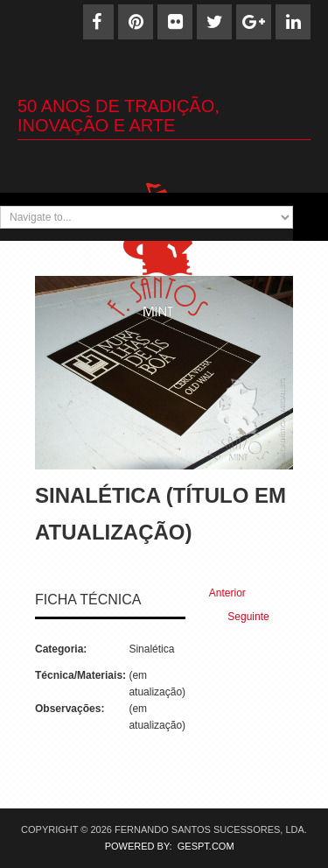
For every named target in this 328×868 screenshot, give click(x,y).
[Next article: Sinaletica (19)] (256, 617)
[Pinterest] (136, 22)
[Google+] (254, 22)
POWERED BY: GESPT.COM (164, 846)
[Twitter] (214, 22)
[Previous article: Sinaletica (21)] (220, 593)
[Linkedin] (293, 22)
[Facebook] (96, 22)
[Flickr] (175, 22)
